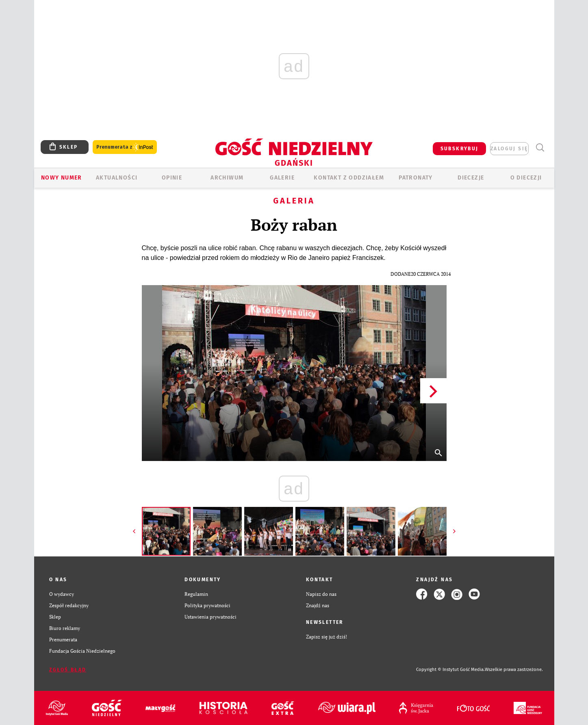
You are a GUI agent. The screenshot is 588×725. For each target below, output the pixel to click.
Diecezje (471, 178)
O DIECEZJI (526, 178)
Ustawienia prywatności (210, 617)
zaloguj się (509, 149)
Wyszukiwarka (540, 148)
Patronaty (416, 178)
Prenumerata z (125, 147)
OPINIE (172, 178)
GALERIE (282, 178)
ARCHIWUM (227, 178)
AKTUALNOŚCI (117, 178)
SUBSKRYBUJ (460, 149)
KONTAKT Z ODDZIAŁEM (349, 178)
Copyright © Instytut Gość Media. (450, 670)
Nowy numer (62, 178)
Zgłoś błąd (68, 670)
